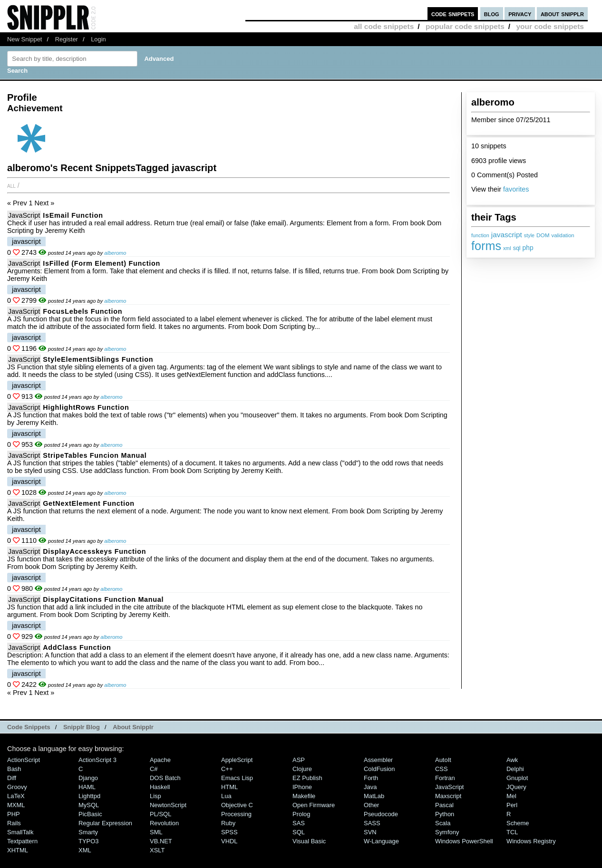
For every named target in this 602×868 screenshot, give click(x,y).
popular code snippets (465, 26)
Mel (511, 796)
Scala (443, 823)
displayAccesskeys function (94, 551)
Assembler (378, 760)
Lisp (155, 796)
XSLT (157, 850)
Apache (160, 760)
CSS (442, 769)
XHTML (18, 850)
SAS (299, 823)
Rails (14, 823)
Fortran (445, 778)
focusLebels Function (83, 311)
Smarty (88, 832)
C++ (227, 769)
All (11, 185)
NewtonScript (168, 805)
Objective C (237, 805)
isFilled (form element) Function (102, 263)
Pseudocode (381, 814)
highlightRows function (86, 407)
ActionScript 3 (97, 760)
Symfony (447, 832)
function (480, 235)
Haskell (160, 787)
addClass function (77, 647)
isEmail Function (73, 215)
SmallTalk (20, 832)
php (528, 248)
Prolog (301, 814)
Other (371, 805)
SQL (299, 832)
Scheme (518, 823)
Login (98, 39)
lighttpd (89, 796)
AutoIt (443, 760)
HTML (229, 787)
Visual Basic (309, 841)
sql (517, 248)
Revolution (164, 823)
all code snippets (384, 26)
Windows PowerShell (464, 841)
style (529, 235)
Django (88, 778)
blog (492, 14)
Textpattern (22, 841)
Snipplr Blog (82, 727)
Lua (226, 796)
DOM (543, 235)
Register (67, 39)
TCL (512, 832)
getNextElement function (88, 503)
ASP (299, 760)
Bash (14, 769)
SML (156, 832)
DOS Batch (165, 778)
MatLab (374, 796)
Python (445, 814)
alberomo (115, 253)
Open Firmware (314, 805)
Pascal (444, 805)
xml (507, 248)
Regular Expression (105, 823)
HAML (87, 787)
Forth (371, 778)
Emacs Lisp (237, 778)
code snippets (453, 14)
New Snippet (24, 39)
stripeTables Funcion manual (95, 455)
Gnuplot (517, 778)
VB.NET (161, 841)
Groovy (17, 787)
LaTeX (16, 796)
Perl (512, 805)
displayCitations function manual (103, 599)
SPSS (229, 832)
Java (370, 787)
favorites (516, 189)
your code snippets (550, 26)
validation (563, 235)
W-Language (381, 841)
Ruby (228, 823)
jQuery (516, 787)
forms (486, 246)
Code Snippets (29, 727)
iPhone (302, 787)
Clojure (302, 769)
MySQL (89, 805)
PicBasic (90, 814)
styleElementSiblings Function (98, 359)
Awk (512, 760)
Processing (236, 814)
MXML (16, 805)
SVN (370, 832)
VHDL (229, 841)
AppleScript (237, 760)
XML (85, 850)
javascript (507, 235)
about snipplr (562, 14)
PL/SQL (160, 814)
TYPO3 (88, 841)
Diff (12, 778)
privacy (520, 14)
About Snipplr (133, 727)
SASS (372, 823)
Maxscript (448, 796)
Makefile (304, 796)
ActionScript (24, 760)
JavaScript (24, 215)
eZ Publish (307, 778)
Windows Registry (531, 841)
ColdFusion (379, 769)
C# (154, 769)
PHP (14, 814)
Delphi (515, 769)
